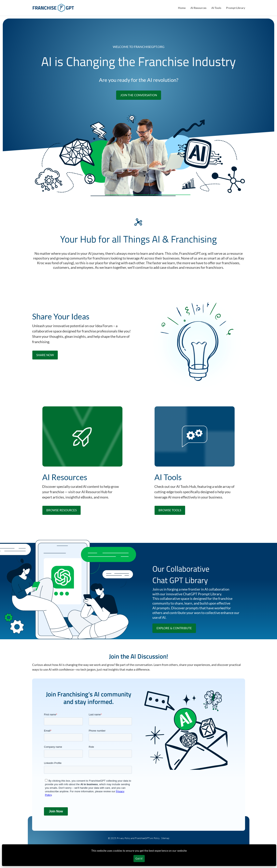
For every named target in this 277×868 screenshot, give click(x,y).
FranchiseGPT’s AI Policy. (148, 838)
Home (182, 8)
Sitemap (165, 838)
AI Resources (198, 8)
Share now (45, 355)
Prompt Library (236, 8)
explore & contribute (174, 628)
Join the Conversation (139, 95)
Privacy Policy (124, 838)
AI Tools (216, 8)
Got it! (139, 859)
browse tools (170, 510)
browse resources (62, 510)
